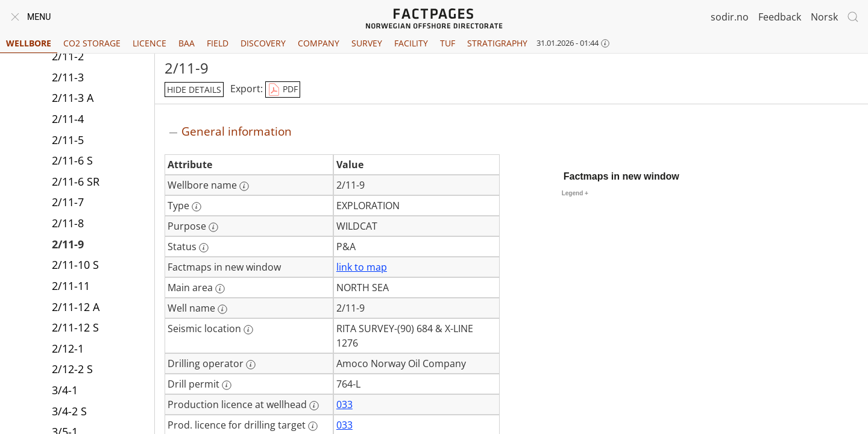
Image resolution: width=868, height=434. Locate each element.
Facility (411, 43)
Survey (367, 43)
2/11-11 (71, 286)
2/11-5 (68, 140)
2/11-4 (68, 119)
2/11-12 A (76, 307)
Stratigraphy (497, 43)
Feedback (780, 17)
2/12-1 (68, 348)
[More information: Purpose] (213, 227)
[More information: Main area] (220, 289)
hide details (194, 90)
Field (218, 43)
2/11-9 (68, 244)
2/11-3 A (73, 98)
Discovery (263, 43)
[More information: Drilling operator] (251, 365)
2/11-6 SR (76, 181)
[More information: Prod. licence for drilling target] (313, 426)
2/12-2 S (72, 369)
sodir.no (730, 17)
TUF (448, 43)
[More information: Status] (204, 248)
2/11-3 (68, 77)
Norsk (824, 17)
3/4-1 (65, 390)
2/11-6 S (72, 160)
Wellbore (29, 43)
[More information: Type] (197, 207)
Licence (149, 43)
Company (319, 43)
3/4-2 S (69, 411)
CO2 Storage (92, 43)
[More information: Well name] (222, 309)
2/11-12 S (75, 327)
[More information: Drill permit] (227, 385)
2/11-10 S (75, 265)
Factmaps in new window (621, 176)
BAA (187, 43)
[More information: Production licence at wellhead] (314, 406)
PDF (283, 90)
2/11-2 (68, 56)
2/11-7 (68, 202)
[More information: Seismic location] (248, 330)
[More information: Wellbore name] (244, 186)
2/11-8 (68, 223)
